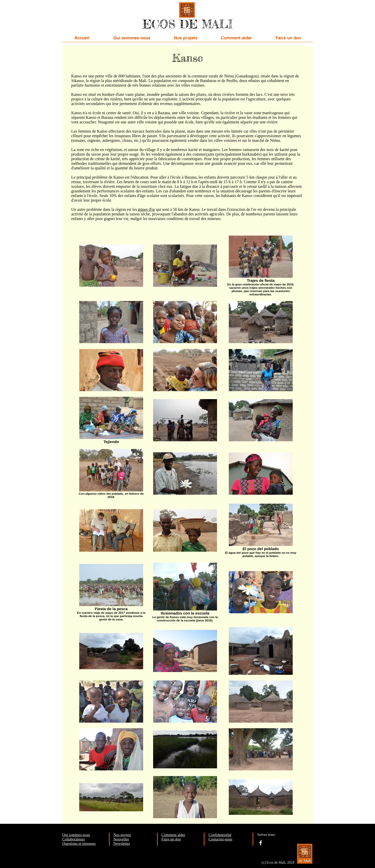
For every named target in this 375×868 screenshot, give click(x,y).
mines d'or (146, 209)
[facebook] (261, 843)
